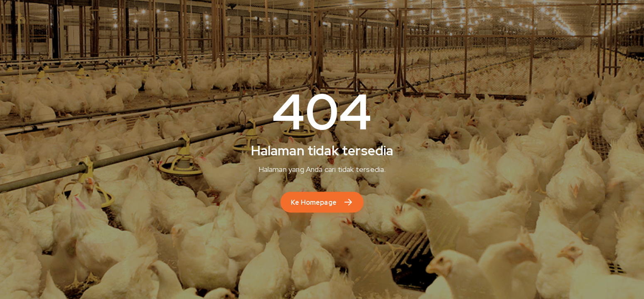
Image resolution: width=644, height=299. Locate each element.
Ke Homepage (314, 202)
